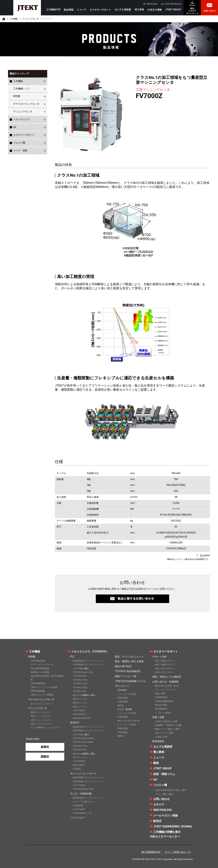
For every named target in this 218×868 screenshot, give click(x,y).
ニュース (82, 10)
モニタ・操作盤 (125, 709)
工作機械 (14, 19)
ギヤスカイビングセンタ (26, 104)
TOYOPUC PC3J (80, 684)
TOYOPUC (122, 690)
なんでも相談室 (123, 10)
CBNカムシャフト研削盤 (42, 695)
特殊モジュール (80, 707)
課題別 (45, 757)
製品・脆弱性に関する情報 (129, 661)
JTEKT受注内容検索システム (130, 681)
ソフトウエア (77, 818)
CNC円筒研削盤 (38, 661)
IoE (155, 780)
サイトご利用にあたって (178, 852)
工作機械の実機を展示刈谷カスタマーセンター (165, 834)
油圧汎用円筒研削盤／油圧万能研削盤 (47, 678)
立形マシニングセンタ (41, 720)
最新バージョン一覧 (126, 676)
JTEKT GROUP (173, 10)
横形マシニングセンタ (41, 712)
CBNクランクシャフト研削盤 (44, 687)
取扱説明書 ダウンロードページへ (88, 661)
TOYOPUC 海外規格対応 (128, 671)
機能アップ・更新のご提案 (167, 729)
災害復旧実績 (161, 697)
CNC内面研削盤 (38, 683)
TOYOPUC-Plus (80, 676)
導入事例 (139, 10)
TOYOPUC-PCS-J (80, 746)
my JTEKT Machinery (171, 4)
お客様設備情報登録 (164, 701)
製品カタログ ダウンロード (192, 11)
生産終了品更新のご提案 (166, 721)
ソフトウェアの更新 (127, 694)
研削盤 (17, 96)
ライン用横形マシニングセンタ (45, 728)
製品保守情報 (161, 705)
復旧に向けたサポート (165, 672)
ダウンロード (122, 686)
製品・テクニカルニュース (129, 657)
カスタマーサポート (24, 135)
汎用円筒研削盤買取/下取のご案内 (171, 790)
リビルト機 (160, 785)
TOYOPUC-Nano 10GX (83, 672)
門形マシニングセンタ (41, 724)
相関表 (121, 706)
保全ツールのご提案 (164, 733)
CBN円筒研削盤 (38, 691)
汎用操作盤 (78, 806)
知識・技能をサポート (165, 665)
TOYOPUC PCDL (80, 688)
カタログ (159, 804)
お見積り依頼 (161, 737)
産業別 (45, 747)
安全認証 (77, 769)
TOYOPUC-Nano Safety (83, 738)
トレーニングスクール (165, 690)
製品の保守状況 (123, 666)
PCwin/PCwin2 (80, 714)
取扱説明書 (123, 698)
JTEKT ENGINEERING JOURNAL (173, 826)
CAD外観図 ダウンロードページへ (88, 665)
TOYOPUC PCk (80, 691)
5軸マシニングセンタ (40, 716)
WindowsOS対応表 (82, 718)
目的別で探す (33, 739)
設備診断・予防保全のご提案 (168, 725)
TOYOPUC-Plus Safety (83, 742)
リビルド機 (19, 143)
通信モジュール (80, 703)
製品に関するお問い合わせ (167, 686)
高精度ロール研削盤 (40, 672)
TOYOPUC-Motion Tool (83, 789)
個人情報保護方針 (151, 852)
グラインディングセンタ (42, 665)
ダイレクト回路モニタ (83, 802)
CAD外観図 (123, 702)
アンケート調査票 (163, 713)
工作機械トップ (21, 89)
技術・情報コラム (164, 774)
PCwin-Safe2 (79, 765)
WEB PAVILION (162, 810)
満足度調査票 (161, 709)
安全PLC (75, 723)
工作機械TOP (53, 10)
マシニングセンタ (31, 19)
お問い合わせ (209, 11)
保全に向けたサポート (165, 668)
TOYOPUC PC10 (80, 680)
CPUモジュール (80, 699)
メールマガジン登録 (166, 816)
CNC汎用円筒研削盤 (40, 668)
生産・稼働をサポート (165, 661)
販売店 (157, 821)
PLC (72, 657)
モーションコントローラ (83, 773)
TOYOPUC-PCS (80, 750)
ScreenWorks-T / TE (82, 813)
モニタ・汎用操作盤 (81, 794)
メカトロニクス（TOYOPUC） (90, 652)
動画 (156, 763)
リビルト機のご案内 (164, 794)
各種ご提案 (160, 694)
